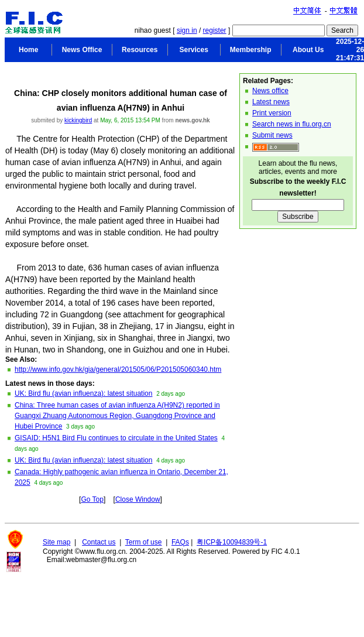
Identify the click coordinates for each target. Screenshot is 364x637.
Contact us (99, 542)
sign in (187, 30)
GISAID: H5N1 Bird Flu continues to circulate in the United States (116, 438)
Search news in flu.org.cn (292, 124)
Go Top (92, 499)
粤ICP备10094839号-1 (232, 542)
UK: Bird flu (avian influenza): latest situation (83, 393)
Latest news (271, 102)
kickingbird (78, 120)
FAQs (180, 542)
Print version (272, 113)
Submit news (272, 135)
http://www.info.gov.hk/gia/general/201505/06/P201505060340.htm (118, 369)
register (215, 30)
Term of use (144, 542)
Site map (56, 542)
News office (270, 91)
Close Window (138, 499)
